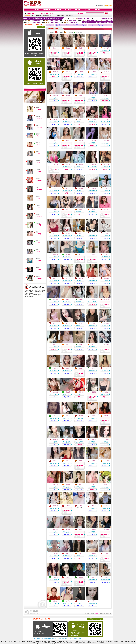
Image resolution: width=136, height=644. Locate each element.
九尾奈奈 (55, 72)
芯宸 (54, 233)
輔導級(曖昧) (70, 32)
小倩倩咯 (81, 601)
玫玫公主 (68, 48)
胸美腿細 (68, 254)
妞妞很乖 (55, 209)
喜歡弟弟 (68, 368)
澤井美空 (94, 188)
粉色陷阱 (94, 164)
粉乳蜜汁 (55, 96)
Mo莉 (54, 141)
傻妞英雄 (68, 323)
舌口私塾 (94, 96)
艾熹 (80, 119)
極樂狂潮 (55, 392)
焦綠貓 (106, 233)
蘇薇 (54, 323)
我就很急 (38, 259)
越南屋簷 (55, 485)
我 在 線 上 (79, 77)
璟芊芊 (93, 209)
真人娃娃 (68, 233)
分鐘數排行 (40, 16)
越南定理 (68, 485)
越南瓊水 (68, 553)
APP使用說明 (91, 619)
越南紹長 (68, 461)
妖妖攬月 (94, 461)
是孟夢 (80, 461)
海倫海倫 (38, 125)
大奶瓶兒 (81, 506)
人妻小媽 (55, 254)
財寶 (54, 278)
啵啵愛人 (38, 250)
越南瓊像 (38, 214)
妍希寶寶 (107, 48)
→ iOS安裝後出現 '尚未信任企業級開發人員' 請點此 (45, 638)
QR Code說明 (41, 27)
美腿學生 (68, 119)
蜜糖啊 (55, 461)
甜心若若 (94, 141)
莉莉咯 (106, 368)
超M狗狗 (81, 209)
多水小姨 (68, 278)
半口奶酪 (68, 72)
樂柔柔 (80, 96)
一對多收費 (100, 25)
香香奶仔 (107, 506)
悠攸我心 (94, 506)
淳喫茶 (55, 188)
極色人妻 (38, 277)
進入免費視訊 (105, 50)
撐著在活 (107, 344)
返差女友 (107, 440)
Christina (107, 164)
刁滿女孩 (55, 299)
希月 (67, 188)
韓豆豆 (106, 119)
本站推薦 (46, 16)
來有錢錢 (55, 577)
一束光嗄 (55, 553)
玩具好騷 (107, 141)
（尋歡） (38, 170)
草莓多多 (107, 278)
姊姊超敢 (107, 577)
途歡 (67, 440)
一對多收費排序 (60, 16)
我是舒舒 (107, 392)
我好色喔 (81, 164)
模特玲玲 (81, 233)
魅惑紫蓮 (38, 205)
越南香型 (94, 553)
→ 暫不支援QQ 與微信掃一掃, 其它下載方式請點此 (70, 638)
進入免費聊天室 (105, 580)
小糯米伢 (68, 96)
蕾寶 (67, 344)
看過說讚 (68, 392)
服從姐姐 (38, 143)
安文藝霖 (81, 577)
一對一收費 (108, 25)
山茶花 (93, 254)
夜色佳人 (38, 196)
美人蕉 (93, 233)
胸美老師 (68, 530)
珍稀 (106, 485)
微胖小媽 (107, 299)
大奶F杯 (81, 72)
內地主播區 (75, 25)
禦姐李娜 (55, 440)
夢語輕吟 (81, 416)
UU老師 (68, 164)
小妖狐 (68, 141)
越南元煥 (55, 164)
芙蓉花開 (38, 187)
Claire (106, 96)
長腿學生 (38, 223)
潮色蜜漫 (81, 323)
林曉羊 (80, 485)
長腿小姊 (81, 278)
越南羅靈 (55, 506)
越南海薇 (81, 368)
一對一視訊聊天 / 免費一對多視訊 (45, 13)
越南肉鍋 (38, 179)
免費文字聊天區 (31, 13)
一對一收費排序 (69, 16)
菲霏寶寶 (107, 530)
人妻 (54, 416)
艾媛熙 (80, 48)
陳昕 (93, 344)
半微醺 (93, 299)
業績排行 (34, 16)
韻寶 (106, 188)
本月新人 (52, 16)
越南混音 (68, 299)
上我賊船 (94, 72)
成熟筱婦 (81, 188)
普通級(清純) (79, 32)
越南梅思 (38, 241)
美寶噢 (68, 577)
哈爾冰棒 (107, 72)
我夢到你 (38, 268)
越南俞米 (55, 368)
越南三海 (68, 416)
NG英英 (106, 416)
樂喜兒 (106, 209)
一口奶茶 (94, 48)
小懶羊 (93, 323)
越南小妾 (81, 141)
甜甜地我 (38, 116)
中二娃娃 (94, 119)
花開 (37, 232)
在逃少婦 (38, 152)
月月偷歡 (55, 119)
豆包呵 (106, 254)
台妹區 (67, 25)
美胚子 (93, 416)
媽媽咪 (93, 278)
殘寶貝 (93, 577)
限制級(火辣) (61, 32)
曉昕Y (80, 344)
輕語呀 (80, 530)
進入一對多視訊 (105, 122)
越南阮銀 (38, 134)
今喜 (67, 209)
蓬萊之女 (38, 161)
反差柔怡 (38, 107)
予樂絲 (55, 48)
